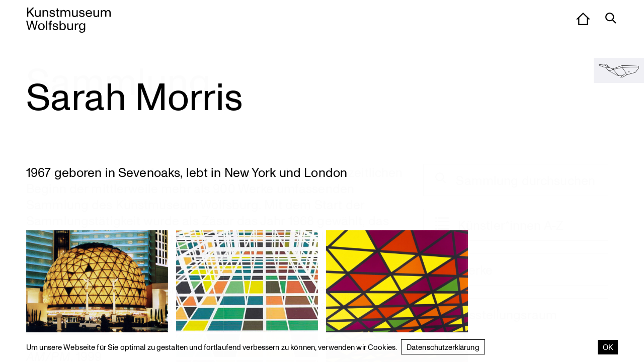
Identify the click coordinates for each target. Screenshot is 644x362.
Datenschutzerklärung (443, 347)
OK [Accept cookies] (608, 347)
